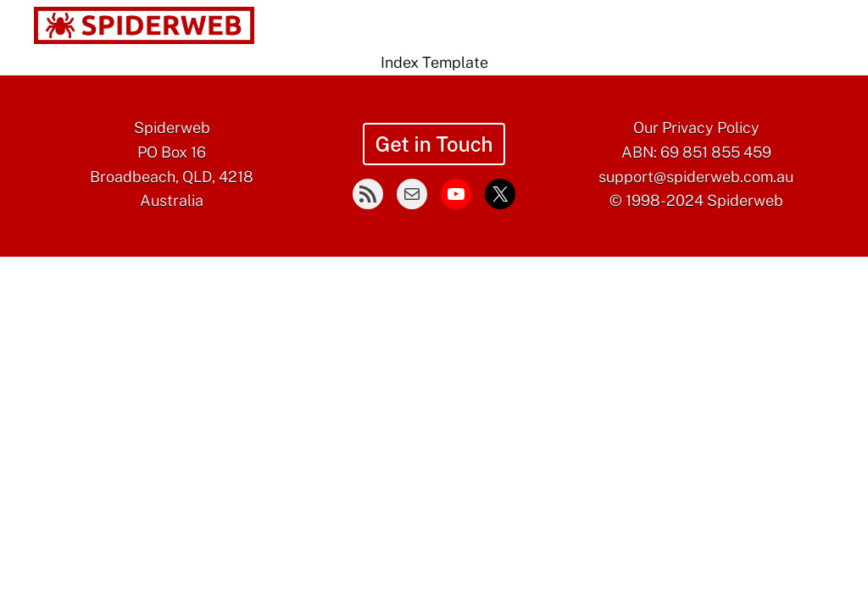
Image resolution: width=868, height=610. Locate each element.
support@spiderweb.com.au (696, 177)
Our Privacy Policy (696, 128)
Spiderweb (172, 128)
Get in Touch (434, 144)
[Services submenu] (415, 27)
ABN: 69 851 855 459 (696, 152)
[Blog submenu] (602, 27)
